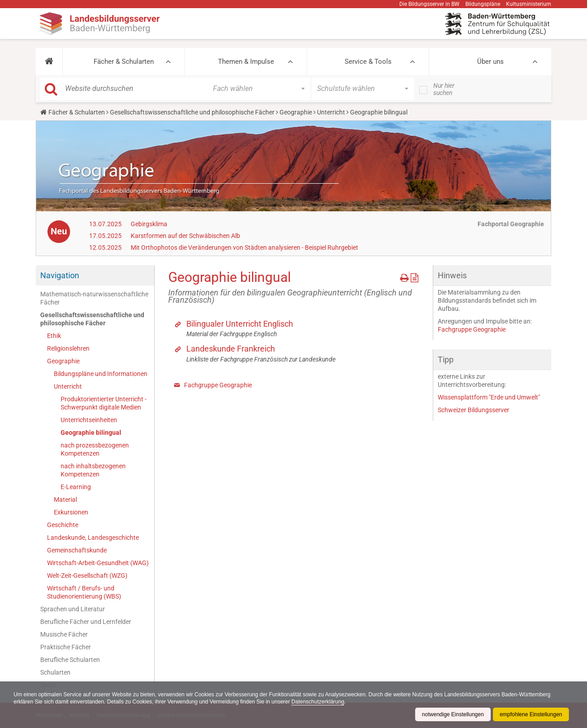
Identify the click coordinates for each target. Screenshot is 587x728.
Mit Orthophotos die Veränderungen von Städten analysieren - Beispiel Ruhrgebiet (244, 247)
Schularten (55, 672)
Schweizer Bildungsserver (473, 410)
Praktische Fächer (66, 647)
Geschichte (63, 525)
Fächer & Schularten (124, 62)
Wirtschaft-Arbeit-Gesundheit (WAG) (98, 563)
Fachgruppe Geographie (218, 385)
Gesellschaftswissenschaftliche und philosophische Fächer (192, 112)
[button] (49, 62)
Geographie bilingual (91, 433)
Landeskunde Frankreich (231, 349)
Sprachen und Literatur (73, 609)
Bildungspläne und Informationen (101, 374)
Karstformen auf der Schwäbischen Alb (185, 236)
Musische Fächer (64, 634)
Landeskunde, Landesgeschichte (93, 538)
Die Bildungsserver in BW (429, 4)
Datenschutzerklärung (318, 702)
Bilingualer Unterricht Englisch (240, 324)
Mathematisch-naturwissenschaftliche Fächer (94, 298)
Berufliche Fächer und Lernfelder (86, 622)
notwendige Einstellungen (453, 714)
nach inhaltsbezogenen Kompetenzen (93, 470)
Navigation (60, 275)
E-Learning (76, 487)
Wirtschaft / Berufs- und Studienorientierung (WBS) (84, 592)
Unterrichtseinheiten (89, 420)
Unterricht (331, 112)
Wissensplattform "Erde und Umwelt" (489, 397)
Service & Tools (368, 62)
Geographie (296, 112)
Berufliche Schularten (70, 660)
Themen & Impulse (246, 62)
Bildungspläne (483, 4)
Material (65, 500)
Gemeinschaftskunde (77, 550)
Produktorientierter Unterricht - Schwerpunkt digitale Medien (104, 403)
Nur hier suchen (444, 89)
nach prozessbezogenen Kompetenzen (95, 449)
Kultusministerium (529, 4)
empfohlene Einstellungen (531, 714)
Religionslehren (68, 348)
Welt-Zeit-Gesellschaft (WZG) (87, 576)
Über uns (490, 62)
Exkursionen (71, 512)
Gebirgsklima (149, 224)
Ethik (54, 336)
